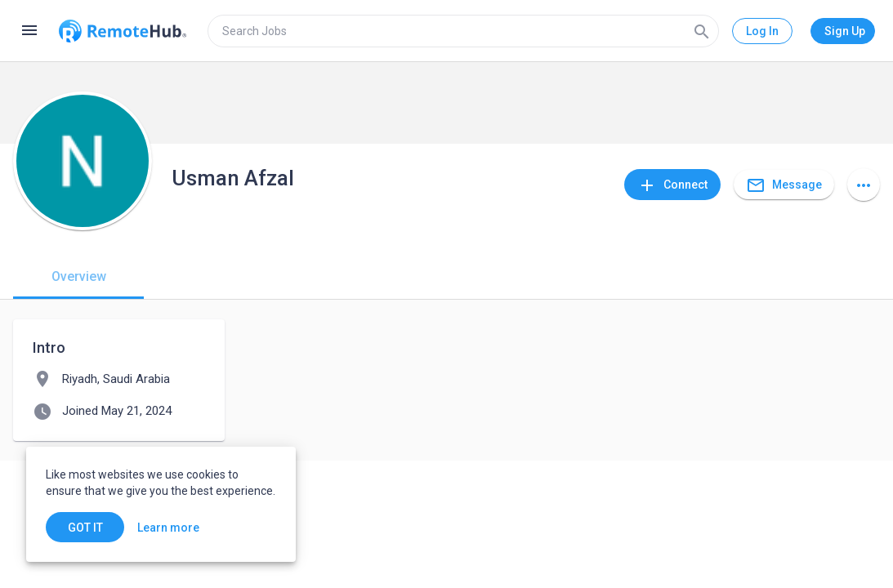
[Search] (702, 31)
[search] (463, 31)
